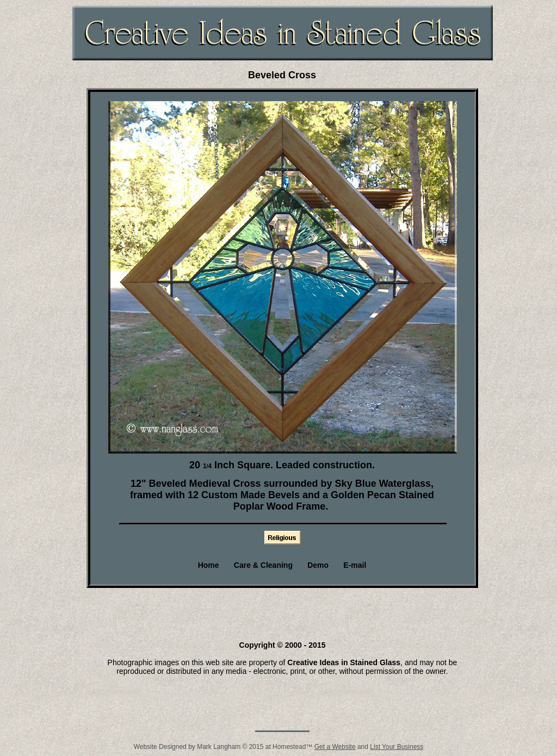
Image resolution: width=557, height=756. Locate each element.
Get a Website (335, 747)
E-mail (355, 565)
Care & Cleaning (263, 565)
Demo (318, 565)
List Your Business (397, 747)
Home (209, 565)
